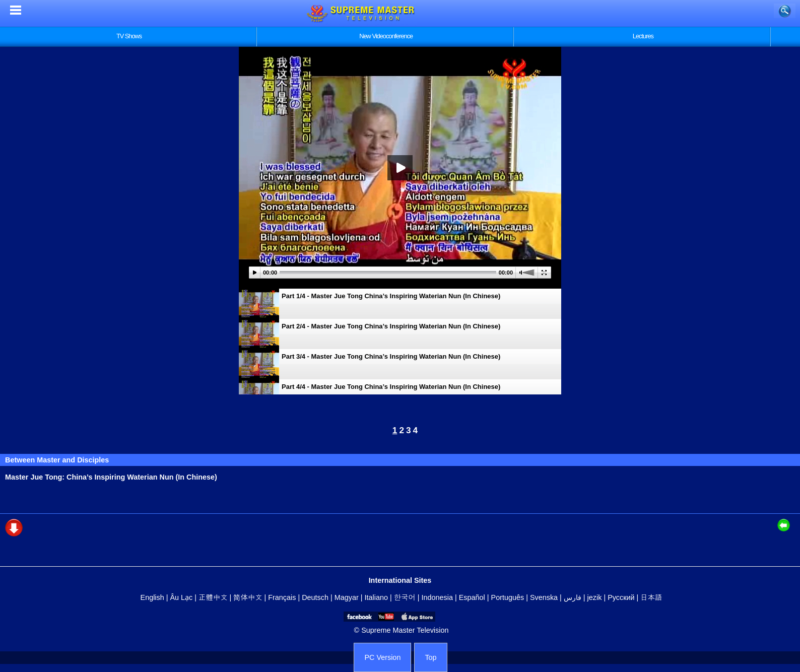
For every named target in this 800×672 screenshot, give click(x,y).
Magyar (347, 597)
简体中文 (248, 597)
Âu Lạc (181, 597)
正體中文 (213, 597)
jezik (595, 597)
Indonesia (437, 597)
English (152, 597)
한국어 (405, 597)
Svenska (544, 597)
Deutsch (315, 597)
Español (472, 597)
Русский (621, 597)
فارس (573, 597)
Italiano (376, 597)
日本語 (651, 597)
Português (508, 597)
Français (282, 597)
